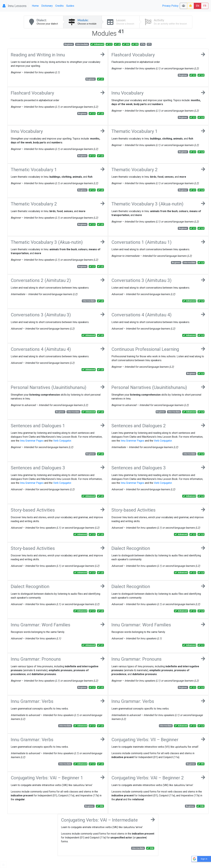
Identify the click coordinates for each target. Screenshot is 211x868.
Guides (70, 6)
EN (197, 6)
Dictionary (47, 6)
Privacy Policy (170, 6)
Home (35, 6)
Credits (59, 6)
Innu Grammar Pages (32, 441)
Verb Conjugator (62, 441)
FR (205, 6)
